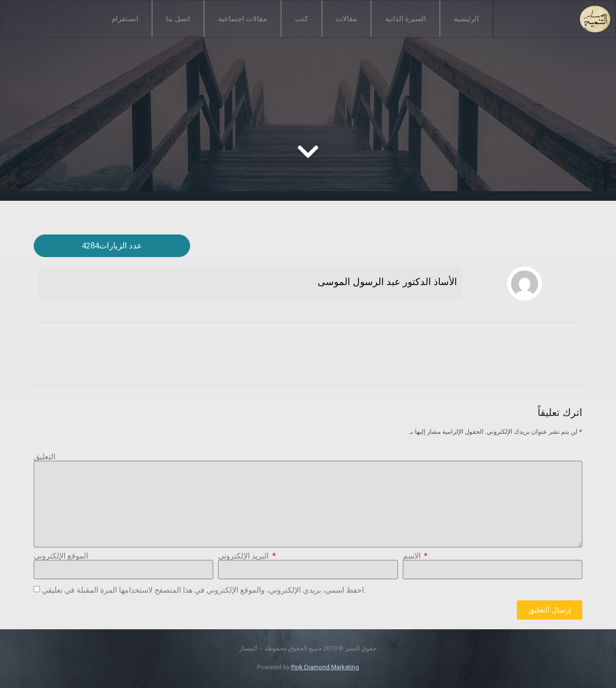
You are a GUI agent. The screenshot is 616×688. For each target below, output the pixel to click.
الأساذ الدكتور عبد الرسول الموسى (387, 282)
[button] (112, 246)
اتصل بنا (178, 19)
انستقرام (125, 19)
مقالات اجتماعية (243, 19)
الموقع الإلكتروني (61, 556)
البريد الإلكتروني (244, 556)
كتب (302, 19)
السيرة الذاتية (405, 19)
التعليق (45, 457)
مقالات (346, 19)
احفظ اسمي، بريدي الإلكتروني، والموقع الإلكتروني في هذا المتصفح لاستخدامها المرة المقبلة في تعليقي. (204, 590)
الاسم (413, 556)
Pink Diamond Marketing (325, 667)
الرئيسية (466, 19)
